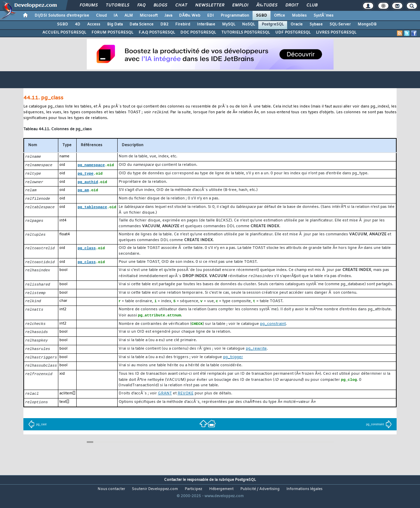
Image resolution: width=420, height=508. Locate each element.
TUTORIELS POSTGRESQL (246, 33)
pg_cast (37, 432)
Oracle (297, 24)
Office (279, 16)
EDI (211, 16)
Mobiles (299, 16)
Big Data (115, 24)
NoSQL (248, 24)
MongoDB (367, 24)
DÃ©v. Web (190, 16)
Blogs (160, 5)
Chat (181, 5)
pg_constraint (379, 432)
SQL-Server (340, 24)
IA (116, 16)
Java (168, 16)
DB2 (164, 24)
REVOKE (186, 400)
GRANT (165, 400)
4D (78, 24)
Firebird (183, 24)
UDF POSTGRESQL (293, 33)
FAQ (141, 5)
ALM (129, 16)
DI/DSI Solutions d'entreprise (62, 16)
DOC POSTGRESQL (198, 33)
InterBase (206, 24)
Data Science (142, 24)
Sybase (316, 24)
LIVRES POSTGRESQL (336, 33)
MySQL (229, 24)
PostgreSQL (273, 24)
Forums (89, 5)
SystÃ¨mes (324, 16)
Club (312, 5)
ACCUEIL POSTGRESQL (64, 33)
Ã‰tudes (267, 5)
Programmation (235, 16)
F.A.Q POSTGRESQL (157, 33)
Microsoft (149, 16)
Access (94, 24)
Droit (292, 5)
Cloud (101, 16)
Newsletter (210, 5)
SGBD (262, 16)
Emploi (240, 5)
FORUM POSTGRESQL (112, 33)
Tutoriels (117, 5)
